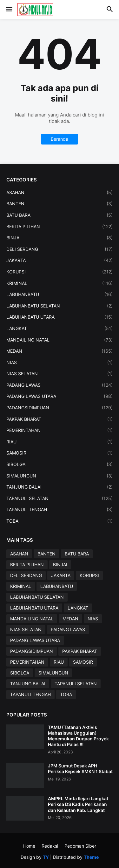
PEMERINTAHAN (60, 430)
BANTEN (60, 204)
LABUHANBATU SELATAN (60, 306)
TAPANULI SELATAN (60, 498)
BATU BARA (60, 215)
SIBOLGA (60, 464)
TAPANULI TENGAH (60, 510)
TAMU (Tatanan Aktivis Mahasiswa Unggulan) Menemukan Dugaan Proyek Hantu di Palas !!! (78, 736)
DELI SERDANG (60, 249)
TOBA (60, 521)
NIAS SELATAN (60, 374)
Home (29, 846)
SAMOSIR (60, 453)
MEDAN (60, 351)
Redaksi (50, 846)
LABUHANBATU (60, 294)
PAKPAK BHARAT (60, 419)
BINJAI (60, 238)
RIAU (60, 442)
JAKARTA (60, 260)
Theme (91, 857)
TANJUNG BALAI (60, 487)
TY (46, 857)
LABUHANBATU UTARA (60, 317)
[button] (9, 10)
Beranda (60, 139)
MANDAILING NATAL (60, 340)
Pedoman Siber (80, 846)
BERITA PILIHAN (60, 227)
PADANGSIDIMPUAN (60, 408)
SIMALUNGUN (60, 476)
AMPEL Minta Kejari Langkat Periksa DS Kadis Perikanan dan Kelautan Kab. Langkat (78, 804)
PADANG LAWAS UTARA (60, 396)
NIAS (60, 363)
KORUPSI (60, 272)
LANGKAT (60, 328)
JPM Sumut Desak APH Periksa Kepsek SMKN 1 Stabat (80, 769)
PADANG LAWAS (60, 385)
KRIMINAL (60, 283)
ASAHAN (60, 193)
